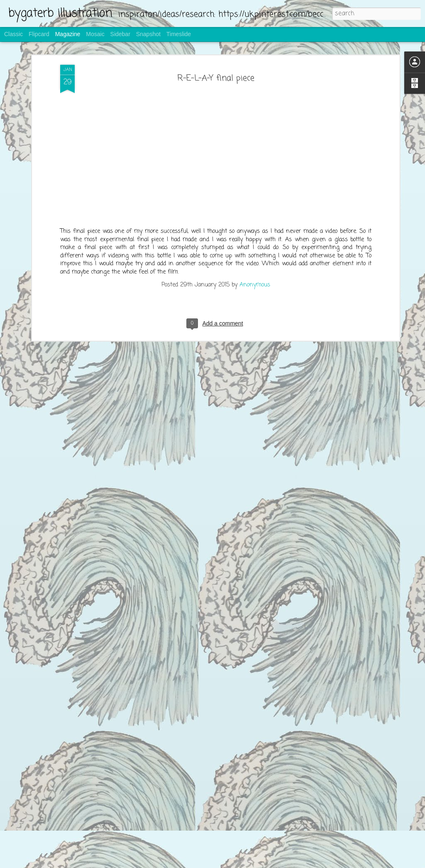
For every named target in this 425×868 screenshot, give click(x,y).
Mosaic (95, 34)
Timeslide (179, 34)
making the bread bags (164, 669)
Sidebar (120, 34)
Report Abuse (263, 863)
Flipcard (39, 34)
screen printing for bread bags (175, 765)
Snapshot (148, 34)
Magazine (68, 34)
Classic (13, 34)
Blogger (239, 863)
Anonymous (255, 143)
